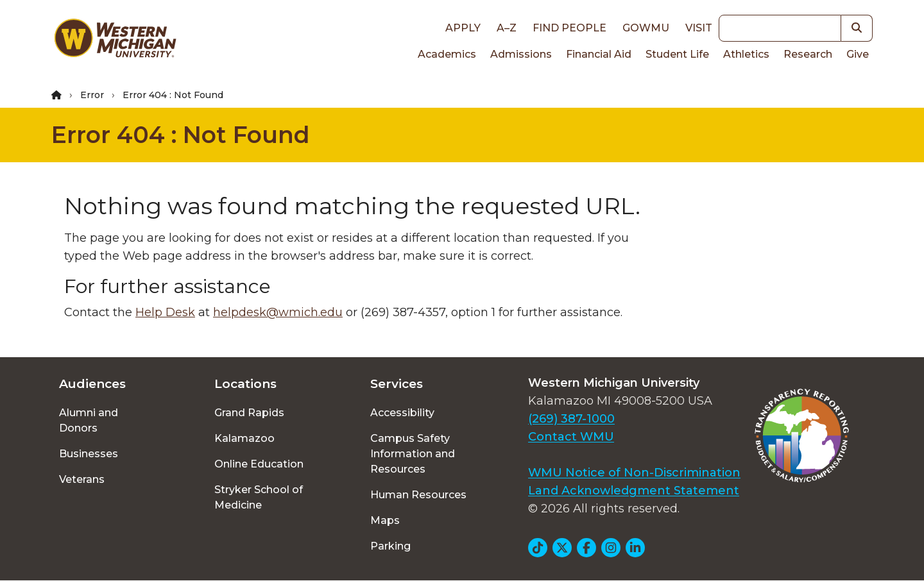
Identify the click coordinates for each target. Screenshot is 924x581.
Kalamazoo (244, 438)
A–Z (507, 28)
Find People (569, 28)
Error (92, 95)
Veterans (82, 479)
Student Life (677, 54)
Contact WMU (571, 437)
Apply (463, 28)
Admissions (521, 54)
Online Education (259, 464)
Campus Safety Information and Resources (413, 454)
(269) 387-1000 (571, 419)
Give (858, 54)
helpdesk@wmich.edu (278, 312)
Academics (447, 54)
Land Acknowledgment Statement (634, 491)
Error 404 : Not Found (181, 135)
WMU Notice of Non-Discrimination (634, 473)
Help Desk (165, 312)
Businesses (89, 454)
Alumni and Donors (89, 420)
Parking (390, 546)
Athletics (746, 54)
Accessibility (402, 413)
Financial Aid (599, 54)
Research (808, 54)
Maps (385, 520)
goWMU (646, 28)
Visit (699, 28)
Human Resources (418, 495)
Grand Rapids (249, 413)
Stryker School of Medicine (259, 497)
